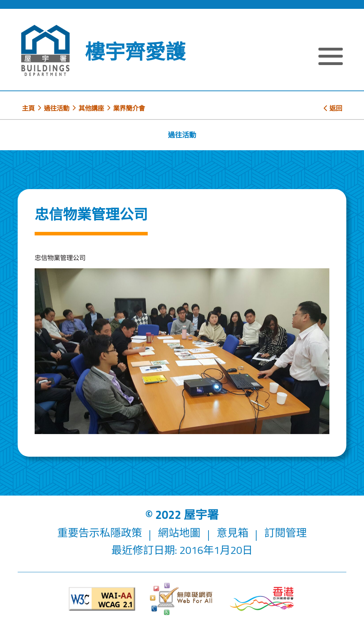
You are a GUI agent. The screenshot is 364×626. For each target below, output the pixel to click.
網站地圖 (179, 533)
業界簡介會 (129, 108)
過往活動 (57, 108)
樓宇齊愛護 (135, 52)
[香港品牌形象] (262, 599)
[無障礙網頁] (182, 599)
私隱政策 (121, 533)
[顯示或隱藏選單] (331, 58)
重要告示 (78, 533)
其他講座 (91, 108)
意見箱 (233, 533)
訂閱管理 (286, 533)
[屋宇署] (45, 50)
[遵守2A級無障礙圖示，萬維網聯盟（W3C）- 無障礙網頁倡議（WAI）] (102, 599)
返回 (333, 108)
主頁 (28, 108)
